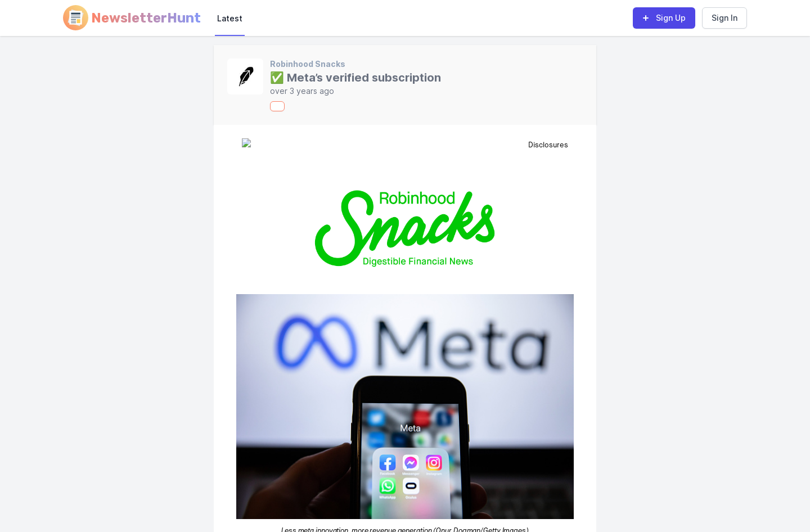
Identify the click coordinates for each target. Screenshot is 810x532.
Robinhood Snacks (308, 64)
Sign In (724, 18)
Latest (230, 18)
